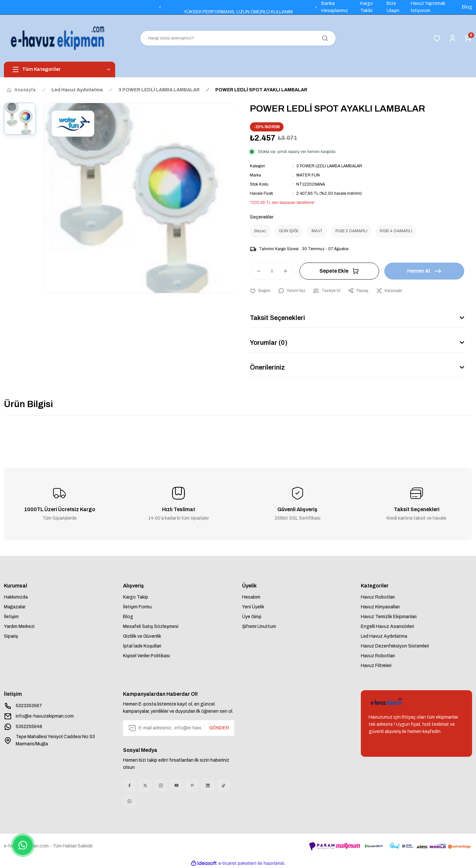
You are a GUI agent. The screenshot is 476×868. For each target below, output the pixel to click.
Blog (128, 617)
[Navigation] (60, 69)
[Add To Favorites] (260, 291)
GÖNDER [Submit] (219, 728)
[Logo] (59, 38)
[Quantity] (272, 271)
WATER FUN (308, 175)
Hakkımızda (16, 597)
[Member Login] (453, 38)
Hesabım (251, 597)
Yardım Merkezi (19, 626)
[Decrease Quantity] (256, 271)
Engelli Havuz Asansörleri (387, 626)
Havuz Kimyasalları (380, 607)
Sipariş (11, 636)
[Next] (316, 7)
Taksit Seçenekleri (277, 318)
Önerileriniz (267, 367)
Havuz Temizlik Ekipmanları (389, 617)
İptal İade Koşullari (142, 646)
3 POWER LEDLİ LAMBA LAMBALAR (329, 166)
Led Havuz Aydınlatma (384, 636)
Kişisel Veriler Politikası (146, 656)
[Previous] (160, 7)
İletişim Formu (137, 607)
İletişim (11, 617)
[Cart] (468, 38)
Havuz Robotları (378, 597)
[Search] (238, 38)
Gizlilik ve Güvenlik (142, 636)
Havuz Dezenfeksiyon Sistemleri (395, 646)
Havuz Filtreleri (376, 666)
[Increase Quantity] (288, 271)
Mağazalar (15, 607)
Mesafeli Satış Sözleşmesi (151, 626)
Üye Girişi (252, 617)
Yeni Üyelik (253, 607)
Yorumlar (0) (269, 343)
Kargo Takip (136, 597)
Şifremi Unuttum (259, 626)
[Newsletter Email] (179, 728)
